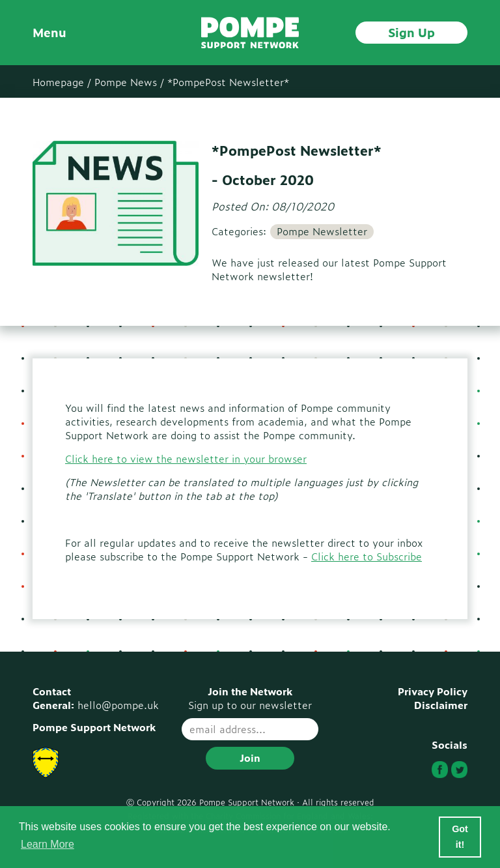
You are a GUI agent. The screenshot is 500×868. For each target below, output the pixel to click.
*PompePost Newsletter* (228, 82)
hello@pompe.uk (118, 705)
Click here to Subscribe (367, 556)
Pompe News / (129, 82)
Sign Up (411, 32)
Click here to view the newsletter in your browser (186, 458)
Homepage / (62, 82)
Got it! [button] (460, 837)
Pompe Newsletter (322, 231)
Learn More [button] (48, 844)
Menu (49, 32)
